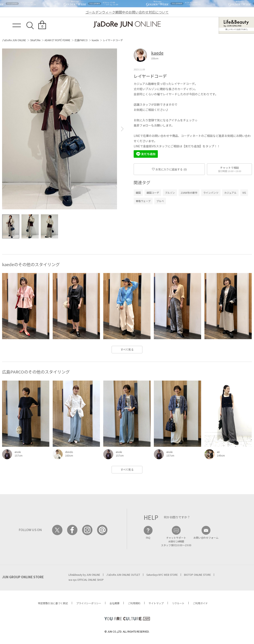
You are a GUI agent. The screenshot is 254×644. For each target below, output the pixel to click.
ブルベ (160, 201)
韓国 (138, 193)
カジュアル (230, 193)
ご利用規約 (134, 603)
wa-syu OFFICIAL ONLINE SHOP (86, 580)
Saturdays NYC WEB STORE (162, 575)
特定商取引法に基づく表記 (53, 603)
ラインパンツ (211, 193)
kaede (95, 40)
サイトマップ (156, 603)
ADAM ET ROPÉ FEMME (57, 40)
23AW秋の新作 (189, 193)
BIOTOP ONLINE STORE (197, 575)
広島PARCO (81, 40)
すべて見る (127, 349)
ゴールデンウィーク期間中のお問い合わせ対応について (127, 12)
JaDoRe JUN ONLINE (127, 24)
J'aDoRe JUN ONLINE (14, 40)
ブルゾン (170, 193)
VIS (244, 193)
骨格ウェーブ (143, 201)
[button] (122, 129)
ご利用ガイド (200, 603)
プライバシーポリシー (89, 603)
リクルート (178, 603)
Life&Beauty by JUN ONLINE (84, 575)
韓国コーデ (153, 193)
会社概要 (115, 603)
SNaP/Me (35, 40)
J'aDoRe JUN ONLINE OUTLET (123, 575)
